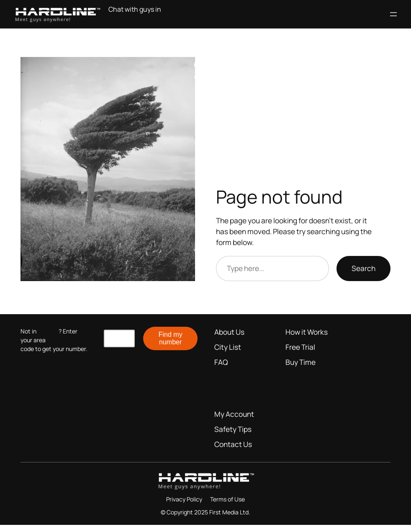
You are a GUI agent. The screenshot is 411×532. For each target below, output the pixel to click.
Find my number (171, 338)
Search (363, 268)
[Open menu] (393, 14)
